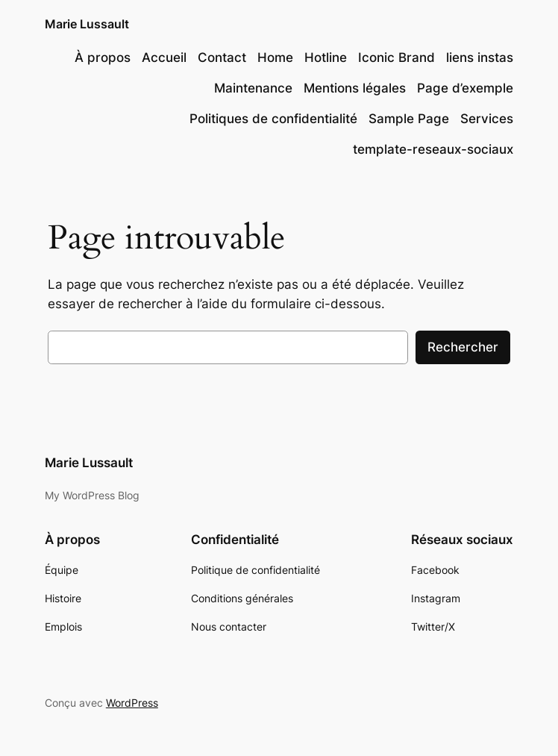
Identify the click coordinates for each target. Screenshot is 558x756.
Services (487, 119)
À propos (103, 57)
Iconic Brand (396, 57)
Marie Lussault (87, 24)
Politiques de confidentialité (273, 119)
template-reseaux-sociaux (433, 149)
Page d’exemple (465, 88)
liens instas (480, 57)
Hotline (326, 57)
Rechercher (463, 347)
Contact (222, 57)
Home (275, 57)
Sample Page (409, 119)
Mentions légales (355, 88)
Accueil (164, 57)
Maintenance (253, 88)
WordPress (132, 703)
